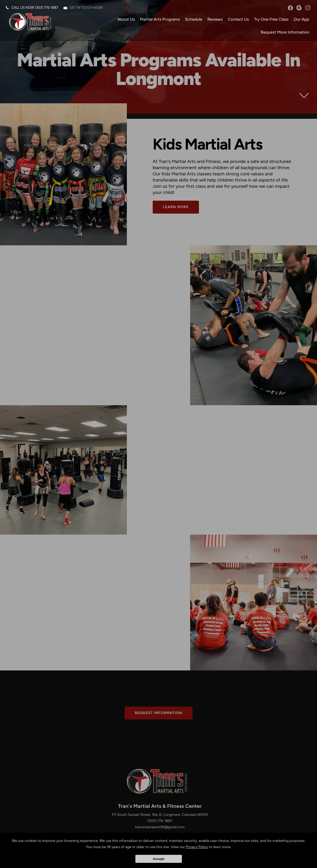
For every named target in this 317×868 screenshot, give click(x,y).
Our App (301, 19)
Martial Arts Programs (160, 19)
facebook (290, 8)
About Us (126, 19)
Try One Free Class (271, 19)
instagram (308, 8)
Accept (158, 859)
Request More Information (285, 32)
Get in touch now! (86, 8)
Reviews (215, 19)
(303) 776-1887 (47, 8)
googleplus (299, 8)
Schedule (194, 19)
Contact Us (238, 19)
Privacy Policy (197, 847)
